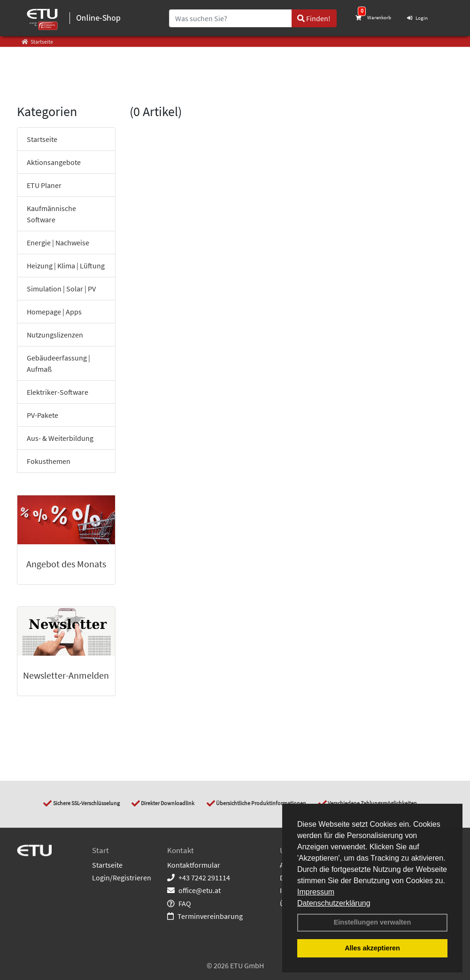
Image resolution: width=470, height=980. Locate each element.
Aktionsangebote (54, 162)
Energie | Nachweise (58, 243)
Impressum (316, 892)
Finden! (314, 18)
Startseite (42, 139)
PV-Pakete (42, 415)
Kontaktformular (194, 865)
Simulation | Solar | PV (61, 289)
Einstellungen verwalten (373, 922)
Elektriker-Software (58, 392)
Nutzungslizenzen (55, 335)
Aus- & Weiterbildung (60, 438)
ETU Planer (44, 185)
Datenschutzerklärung (334, 903)
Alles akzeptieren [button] (372, 948)
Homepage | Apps (54, 312)
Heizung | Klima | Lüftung (66, 266)
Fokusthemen (49, 461)
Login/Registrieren (122, 878)
